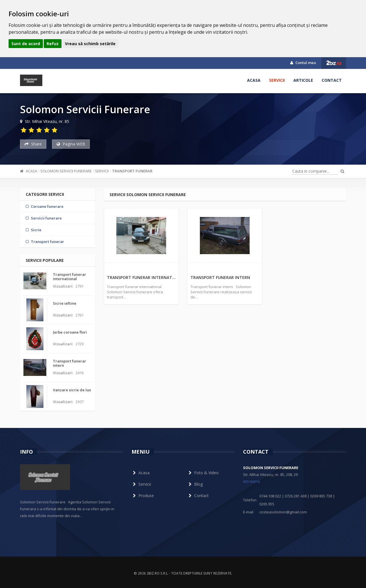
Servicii (277, 80)
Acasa (254, 80)
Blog (195, 484)
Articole (303, 80)
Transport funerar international (141, 277)
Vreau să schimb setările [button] (90, 44)
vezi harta (251, 482)
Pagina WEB (71, 144)
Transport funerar (132, 171)
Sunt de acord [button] (26, 44)
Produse (143, 496)
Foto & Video (203, 473)
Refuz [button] (53, 44)
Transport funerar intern (220, 277)
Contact (332, 80)
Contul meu (303, 63)
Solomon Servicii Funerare (66, 171)
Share (33, 144)
